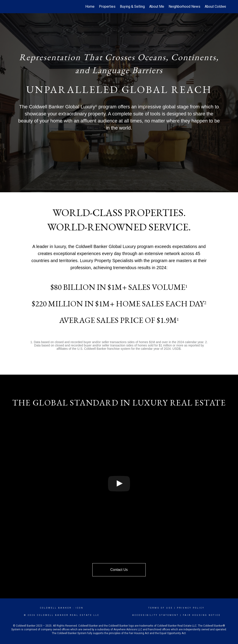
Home (90, 6)
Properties (107, 6)
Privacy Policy (191, 608)
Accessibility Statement (155, 615)
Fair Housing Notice (202, 615)
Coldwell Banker (56, 608)
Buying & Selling (132, 6)
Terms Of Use (161, 608)
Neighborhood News (184, 6)
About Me (157, 6)
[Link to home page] (14, 7)
